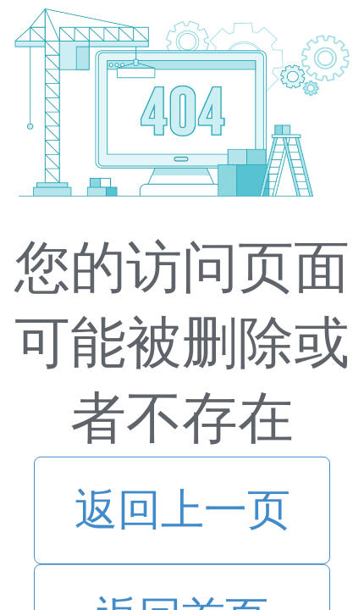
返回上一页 (182, 510)
